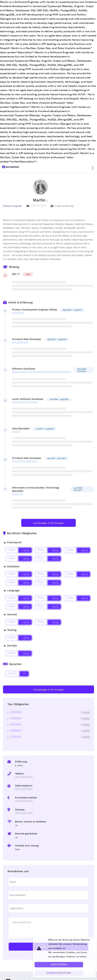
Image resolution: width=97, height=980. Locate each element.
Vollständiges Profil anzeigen (48, 523)
